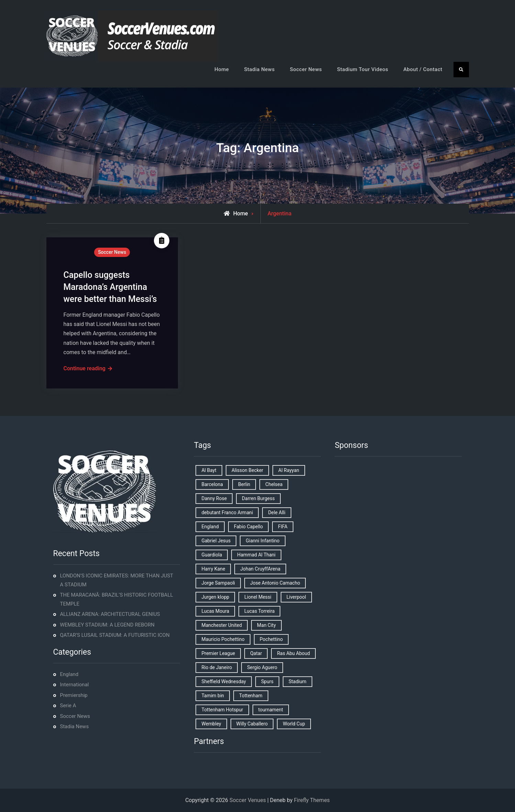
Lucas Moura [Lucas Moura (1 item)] (215, 611)
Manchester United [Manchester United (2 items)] (222, 625)
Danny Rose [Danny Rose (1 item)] (214, 498)
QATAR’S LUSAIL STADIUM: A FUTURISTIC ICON (115, 635)
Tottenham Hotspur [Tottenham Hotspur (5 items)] (222, 710)
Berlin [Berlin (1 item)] (244, 484)
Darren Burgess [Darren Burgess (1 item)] (258, 498)
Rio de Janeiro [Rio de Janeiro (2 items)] (217, 667)
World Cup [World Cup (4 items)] (294, 724)
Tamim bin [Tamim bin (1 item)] (213, 696)
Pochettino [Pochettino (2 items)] (271, 639)
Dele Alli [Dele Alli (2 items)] (277, 512)
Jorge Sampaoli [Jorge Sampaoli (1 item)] (218, 583)
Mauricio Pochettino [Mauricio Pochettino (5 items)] (223, 639)
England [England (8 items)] (210, 527)
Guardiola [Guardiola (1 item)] (212, 555)
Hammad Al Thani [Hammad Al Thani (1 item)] (256, 555)
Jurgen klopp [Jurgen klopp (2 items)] (215, 597)
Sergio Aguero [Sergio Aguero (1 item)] (262, 667)
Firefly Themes (312, 800)
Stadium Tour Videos (363, 69)
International (75, 685)
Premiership (74, 695)
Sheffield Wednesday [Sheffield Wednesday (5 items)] (224, 681)
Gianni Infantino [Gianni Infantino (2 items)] (262, 541)
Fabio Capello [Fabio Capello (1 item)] (249, 527)
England (69, 674)
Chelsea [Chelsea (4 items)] (274, 484)
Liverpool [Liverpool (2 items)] (296, 597)
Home (222, 69)
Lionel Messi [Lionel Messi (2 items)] (258, 597)
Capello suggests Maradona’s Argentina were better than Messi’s (110, 287)
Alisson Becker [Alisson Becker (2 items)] (247, 470)
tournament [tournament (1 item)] (271, 710)
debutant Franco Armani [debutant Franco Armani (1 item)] (227, 512)
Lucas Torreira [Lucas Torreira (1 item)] (259, 611)
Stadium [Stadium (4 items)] (298, 681)
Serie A (68, 706)
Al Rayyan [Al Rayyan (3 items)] (289, 470)
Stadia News (259, 69)
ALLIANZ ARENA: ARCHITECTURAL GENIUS (110, 614)
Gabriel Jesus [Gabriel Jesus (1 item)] (216, 541)
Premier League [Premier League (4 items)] (218, 653)
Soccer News (306, 69)
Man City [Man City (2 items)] (266, 625)
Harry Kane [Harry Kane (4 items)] (213, 569)
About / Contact (423, 69)
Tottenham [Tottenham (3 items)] (251, 696)
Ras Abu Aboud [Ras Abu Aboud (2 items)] (293, 653)
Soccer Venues (248, 800)
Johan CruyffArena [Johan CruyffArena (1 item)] (260, 569)
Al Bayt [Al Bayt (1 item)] (209, 470)
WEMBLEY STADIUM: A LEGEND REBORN (107, 625)
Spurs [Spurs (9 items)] (267, 681)
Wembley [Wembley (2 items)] (211, 724)
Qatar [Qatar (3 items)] (256, 653)
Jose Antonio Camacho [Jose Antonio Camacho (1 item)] (275, 583)
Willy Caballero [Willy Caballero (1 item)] (252, 724)
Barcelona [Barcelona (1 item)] (212, 484)
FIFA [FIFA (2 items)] (283, 527)
